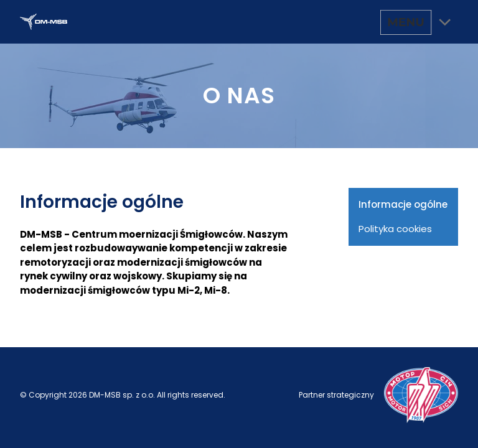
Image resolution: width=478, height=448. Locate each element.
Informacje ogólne (403, 204)
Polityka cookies (395, 229)
